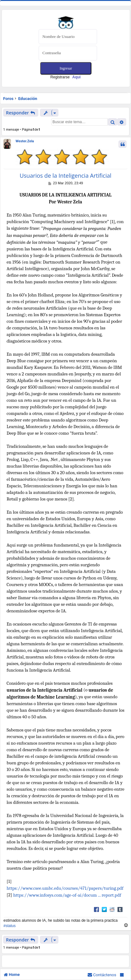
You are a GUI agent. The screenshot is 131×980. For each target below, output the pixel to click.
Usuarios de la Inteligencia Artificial (65, 176)
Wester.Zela (25, 141)
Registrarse (65, 77)
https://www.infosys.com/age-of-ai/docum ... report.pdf (67, 895)
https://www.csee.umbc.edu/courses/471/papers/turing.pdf (65, 888)
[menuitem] (102, 975)
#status (10, 926)
